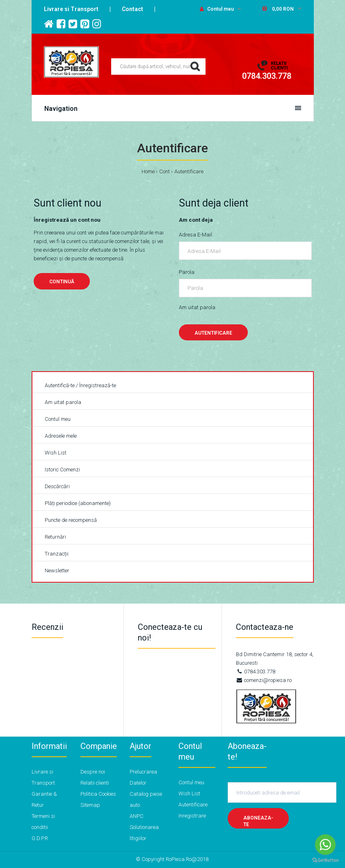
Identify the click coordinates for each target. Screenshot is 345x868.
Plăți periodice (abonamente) (78, 503)
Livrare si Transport (71, 9)
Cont (165, 171)
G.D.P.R (40, 838)
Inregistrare (192, 816)
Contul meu (217, 9)
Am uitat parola (197, 307)
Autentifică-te (60, 385)
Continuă (62, 282)
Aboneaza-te (258, 821)
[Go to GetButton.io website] (325, 860)
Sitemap (90, 805)
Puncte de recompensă (71, 520)
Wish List (56, 453)
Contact (133, 9)
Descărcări (57, 486)
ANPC (137, 816)
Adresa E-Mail (195, 235)
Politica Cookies (98, 794)
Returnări (55, 537)
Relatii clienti (95, 783)
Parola (187, 272)
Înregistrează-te (98, 385)
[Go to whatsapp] (325, 845)
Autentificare (189, 171)
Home (148, 171)
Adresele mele (61, 436)
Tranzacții (57, 554)
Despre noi (93, 772)
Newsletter (57, 571)
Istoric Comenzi (62, 470)
